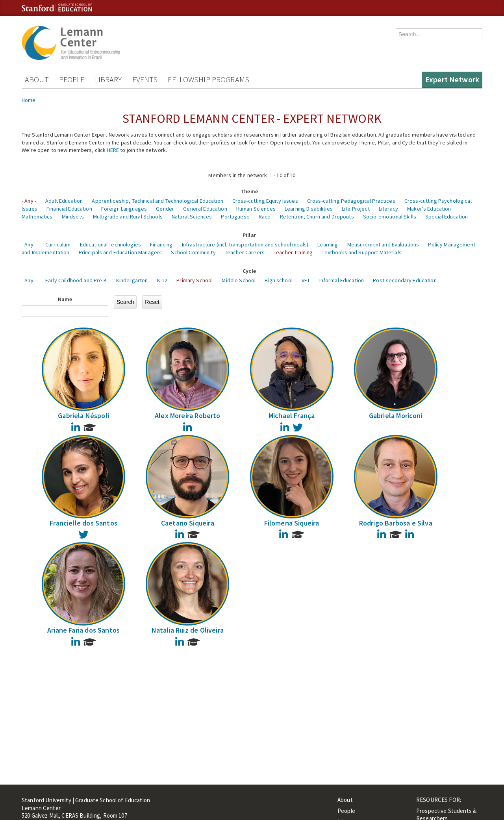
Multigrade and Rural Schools (128, 217)
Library (108, 79)
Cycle (249, 271)
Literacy (388, 209)
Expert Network (452, 79)
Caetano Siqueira (188, 523)
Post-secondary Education (405, 280)
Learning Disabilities (309, 209)
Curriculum (58, 244)
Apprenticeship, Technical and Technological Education (157, 201)
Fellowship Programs (208, 79)
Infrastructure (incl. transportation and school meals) (245, 244)
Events (145, 79)
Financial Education (69, 209)
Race (265, 217)
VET (306, 280)
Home (29, 100)
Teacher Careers (245, 252)
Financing (161, 244)
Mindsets (73, 217)
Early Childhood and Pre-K (76, 280)
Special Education (447, 217)
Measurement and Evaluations (383, 244)
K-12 (162, 280)
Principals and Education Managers (120, 252)
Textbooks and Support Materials (361, 252)
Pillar (249, 235)
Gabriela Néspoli (83, 416)
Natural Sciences (192, 217)
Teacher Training (293, 252)
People (72, 79)
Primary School (195, 280)
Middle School (239, 280)
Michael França (292, 416)
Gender (165, 209)
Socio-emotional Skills (390, 217)
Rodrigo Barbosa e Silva (396, 523)
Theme (249, 191)
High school (279, 280)
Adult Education (64, 201)
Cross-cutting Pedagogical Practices (351, 201)
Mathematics (37, 217)
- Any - (29, 201)
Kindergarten (132, 280)
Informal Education (342, 280)
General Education (205, 209)
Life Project (356, 209)
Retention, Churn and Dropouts (317, 217)
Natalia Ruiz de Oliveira (188, 630)
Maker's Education (429, 209)
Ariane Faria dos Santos (83, 630)
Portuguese (235, 217)
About (37, 79)
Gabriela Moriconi (396, 416)
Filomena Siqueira (292, 523)
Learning (328, 244)
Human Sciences (256, 209)
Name (65, 299)
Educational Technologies (110, 244)
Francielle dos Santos (83, 523)
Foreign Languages (124, 209)
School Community (193, 252)
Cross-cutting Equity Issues (265, 201)
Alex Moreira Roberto (188, 416)
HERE (113, 150)
